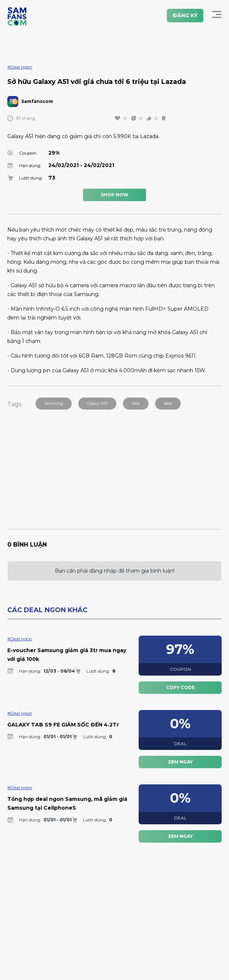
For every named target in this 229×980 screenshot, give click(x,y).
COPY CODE (180, 687)
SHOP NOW (114, 195)
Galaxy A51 (97, 403)
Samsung (54, 403)
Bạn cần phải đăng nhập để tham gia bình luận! (115, 571)
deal (168, 403)
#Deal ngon (20, 67)
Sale (136, 403)
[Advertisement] (118, 464)
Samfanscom (37, 101)
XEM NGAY (180, 762)
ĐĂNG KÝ (185, 15)
